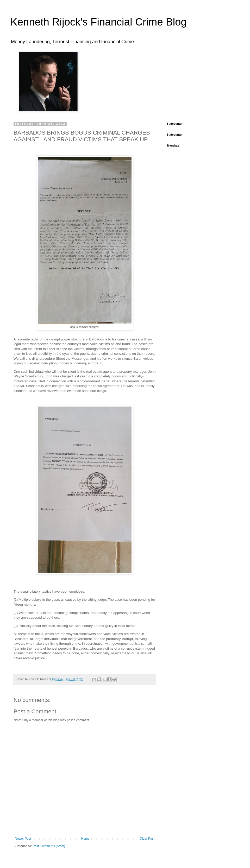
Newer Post (23, 839)
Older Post (147, 839)
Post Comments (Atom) (49, 846)
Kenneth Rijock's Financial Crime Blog (99, 22)
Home (85, 839)
